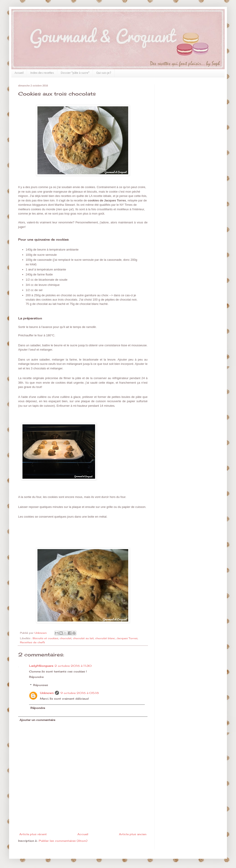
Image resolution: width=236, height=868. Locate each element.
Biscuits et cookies (45, 638)
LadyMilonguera (41, 666)
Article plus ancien (133, 834)
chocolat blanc (105, 638)
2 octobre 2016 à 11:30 (73, 666)
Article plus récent (33, 834)
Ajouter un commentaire (37, 720)
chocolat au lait (83, 638)
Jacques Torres (127, 638)
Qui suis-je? (104, 73)
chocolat (66, 638)
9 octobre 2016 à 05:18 (80, 693)
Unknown (47, 693)
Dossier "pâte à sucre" (75, 73)
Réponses (41, 685)
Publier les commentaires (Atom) (63, 841)
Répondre (36, 677)
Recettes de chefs (32, 642)
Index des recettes (42, 73)
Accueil (19, 73)
